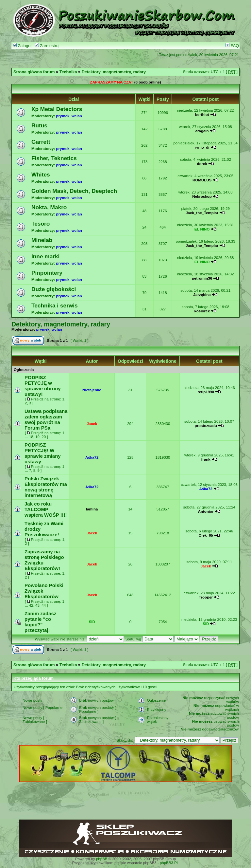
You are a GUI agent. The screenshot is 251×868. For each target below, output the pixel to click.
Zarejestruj (47, 46)
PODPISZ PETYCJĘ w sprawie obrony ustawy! (43, 386)
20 (44, 437)
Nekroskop (202, 196)
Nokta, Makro (49, 207)
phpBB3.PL (169, 863)
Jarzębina (202, 295)
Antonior (206, 511)
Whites (41, 175)
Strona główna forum (34, 72)
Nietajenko (92, 390)
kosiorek (202, 311)
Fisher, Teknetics (54, 158)
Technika (68, 72)
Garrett (41, 142)
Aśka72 (92, 457)
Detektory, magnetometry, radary (114, 72)
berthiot (202, 115)
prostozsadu (206, 426)
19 (37, 437)
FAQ (232, 46)
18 (31, 437)
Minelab (42, 240)
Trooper (206, 597)
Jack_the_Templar (202, 213)
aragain (202, 131)
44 (44, 605)
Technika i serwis (55, 305)
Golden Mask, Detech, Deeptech (74, 191)
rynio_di (202, 147)
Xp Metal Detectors (57, 109)
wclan (77, 116)
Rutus (39, 125)
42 (31, 605)
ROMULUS (202, 180)
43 (37, 605)
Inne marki (45, 256)
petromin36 (202, 278)
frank (206, 459)
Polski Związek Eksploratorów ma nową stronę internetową (46, 487)
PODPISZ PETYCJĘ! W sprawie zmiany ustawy (43, 453)
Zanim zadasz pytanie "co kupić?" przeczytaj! (40, 622)
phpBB (102, 859)
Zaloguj (22, 46)
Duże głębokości (54, 289)
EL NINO (202, 229)
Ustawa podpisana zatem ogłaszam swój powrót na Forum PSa (46, 419)
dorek (202, 164)
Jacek (92, 424)
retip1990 (206, 392)
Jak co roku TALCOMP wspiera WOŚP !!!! (46, 509)
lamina (92, 509)
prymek (63, 116)
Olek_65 (206, 535)
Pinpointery (47, 273)
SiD (92, 622)
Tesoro (41, 224)
